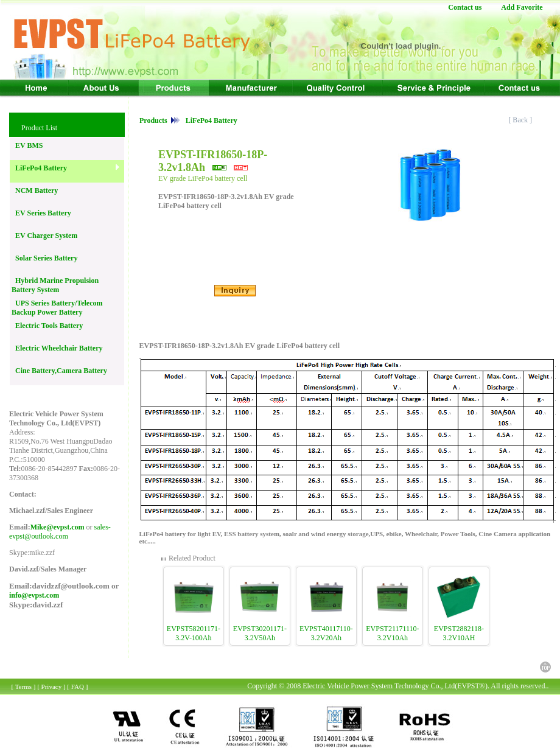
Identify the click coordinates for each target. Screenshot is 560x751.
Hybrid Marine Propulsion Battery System (55, 285)
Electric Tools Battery (47, 326)
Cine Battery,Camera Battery (59, 371)
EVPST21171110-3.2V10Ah (392, 633)
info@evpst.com (34, 595)
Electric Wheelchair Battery (57, 348)
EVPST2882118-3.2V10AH (459, 633)
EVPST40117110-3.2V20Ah (326, 633)
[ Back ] (521, 120)
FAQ (78, 686)
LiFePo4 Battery (39, 168)
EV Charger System (44, 236)
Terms (23, 686)
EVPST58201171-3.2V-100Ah (194, 633)
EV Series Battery (41, 213)
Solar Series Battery (44, 258)
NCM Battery (35, 190)
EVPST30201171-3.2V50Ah (260, 633)
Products (154, 121)
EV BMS (27, 145)
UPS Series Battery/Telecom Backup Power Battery (57, 308)
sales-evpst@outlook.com (60, 532)
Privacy (52, 686)
